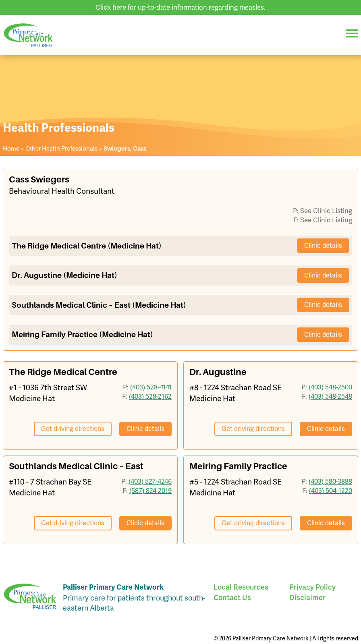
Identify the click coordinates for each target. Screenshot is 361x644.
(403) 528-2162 (150, 396)
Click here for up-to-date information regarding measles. (180, 7)
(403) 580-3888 (330, 481)
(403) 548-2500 (330, 387)
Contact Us (232, 597)
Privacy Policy (312, 587)
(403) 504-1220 (331, 491)
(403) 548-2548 (330, 396)
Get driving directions (73, 429)
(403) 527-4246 (150, 481)
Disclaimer (307, 597)
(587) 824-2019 (150, 491)
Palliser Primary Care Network (28, 35)
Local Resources (241, 587)
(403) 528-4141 (151, 387)
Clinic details (323, 245)
